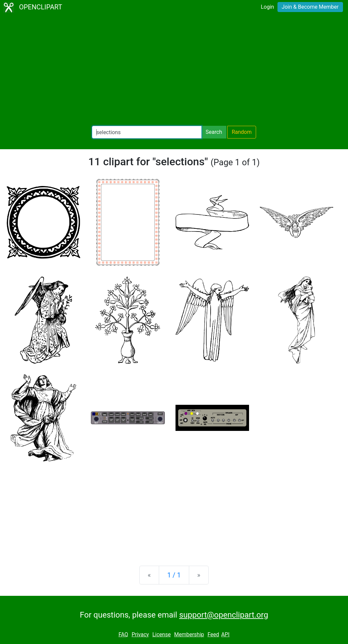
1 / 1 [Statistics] (174, 575)
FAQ (123, 634)
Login (267, 7)
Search (214, 132)
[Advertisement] (174, 70)
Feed (213, 634)
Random (242, 132)
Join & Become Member (310, 7)
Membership (189, 634)
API (225, 634)
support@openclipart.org (224, 615)
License (162, 634)
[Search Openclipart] (147, 132)
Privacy (140, 634)
